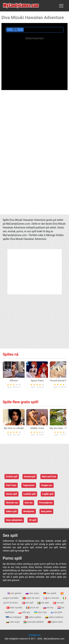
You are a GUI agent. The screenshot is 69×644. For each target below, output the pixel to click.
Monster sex (12, 503)
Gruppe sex (47, 485)
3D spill (33, 520)
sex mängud (14, 617)
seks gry (24, 612)
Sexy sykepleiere (14, 520)
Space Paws (37, 381)
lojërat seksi (55, 622)
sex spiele (50, 593)
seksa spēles (33, 617)
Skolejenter (29, 511)
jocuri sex (33, 608)
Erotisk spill (12, 477)
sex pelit (56, 612)
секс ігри (41, 612)
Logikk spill (48, 494)
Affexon (14, 381)
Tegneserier (29, 485)
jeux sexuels (52, 598)
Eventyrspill (30, 477)
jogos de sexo (31, 598)
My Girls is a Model (14, 428)
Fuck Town (11, 485)
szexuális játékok (34, 622)
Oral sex (29, 503)
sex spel (43, 603)
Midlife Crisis (37, 428)
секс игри (13, 622)
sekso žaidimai (54, 617)
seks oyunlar (15, 608)
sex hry (49, 608)
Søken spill (11, 511)
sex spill (28, 603)
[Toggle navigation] (61, 6)
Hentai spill (11, 494)
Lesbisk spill (30, 494)
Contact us (34, 635)
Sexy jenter (46, 511)
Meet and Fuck (49, 477)
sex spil (58, 603)
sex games (15, 593)
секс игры (33, 593)
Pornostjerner (46, 503)
